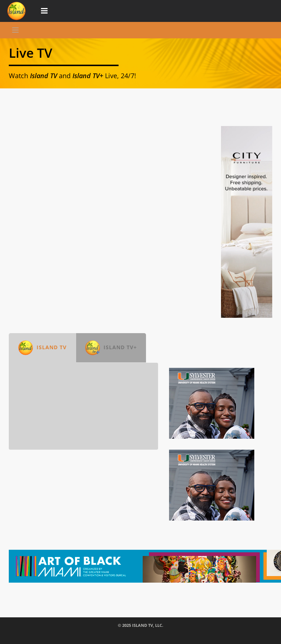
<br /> (83, 406)
